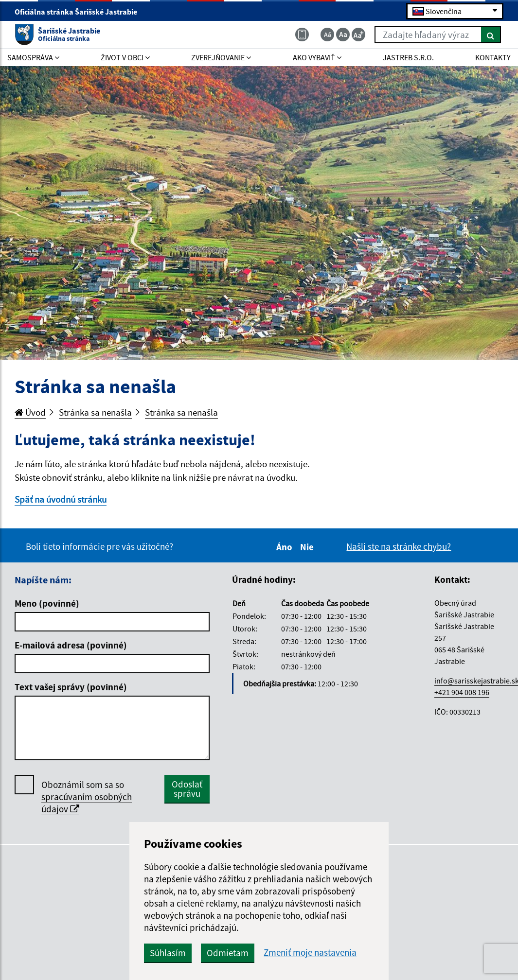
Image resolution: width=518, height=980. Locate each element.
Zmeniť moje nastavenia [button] (310, 953)
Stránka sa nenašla (95, 412)
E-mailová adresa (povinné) (71, 645)
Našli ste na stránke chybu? (399, 546)
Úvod (30, 412)
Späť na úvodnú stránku (61, 499)
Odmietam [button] (228, 953)
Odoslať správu (187, 789)
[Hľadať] (491, 35)
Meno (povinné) (47, 603)
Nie (308, 547)
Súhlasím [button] (168, 953)
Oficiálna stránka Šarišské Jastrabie (80, 12)
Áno (286, 547)
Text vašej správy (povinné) (71, 687)
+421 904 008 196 (462, 692)
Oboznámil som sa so (87, 797)
